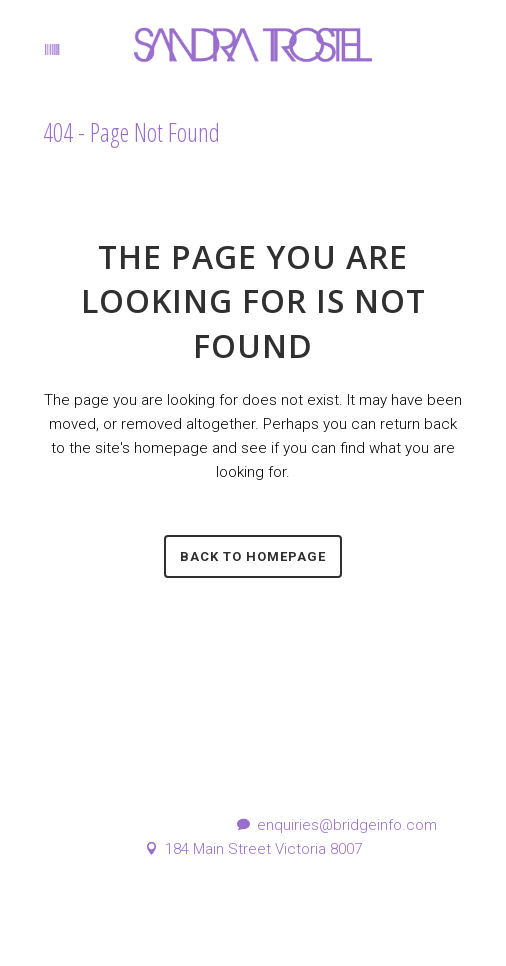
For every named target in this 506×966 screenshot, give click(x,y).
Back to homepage (253, 556)
